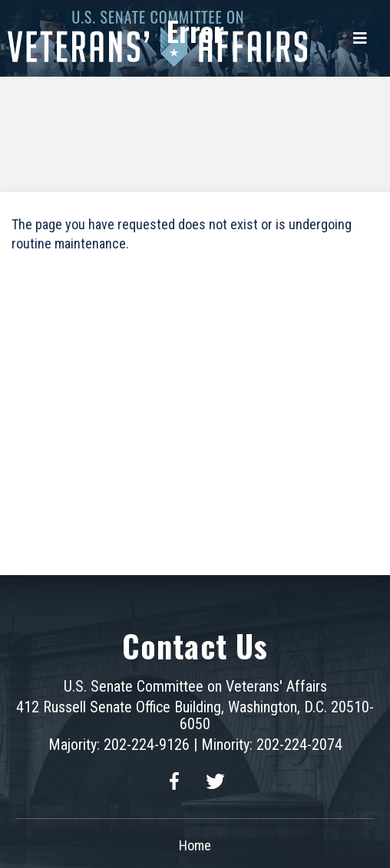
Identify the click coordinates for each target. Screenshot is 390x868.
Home (195, 845)
